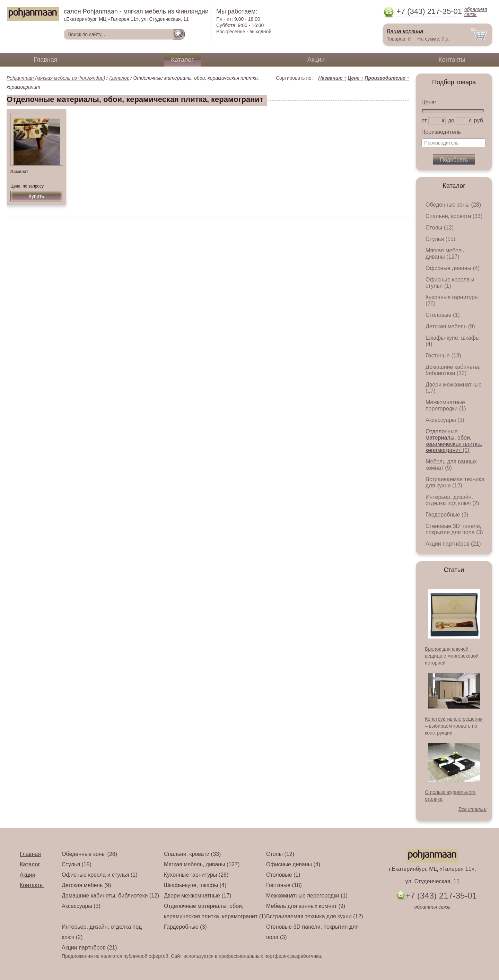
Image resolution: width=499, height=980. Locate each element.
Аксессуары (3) (445, 420)
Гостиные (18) (443, 355)
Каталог (182, 60)
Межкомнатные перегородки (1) (446, 405)
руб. (479, 120)
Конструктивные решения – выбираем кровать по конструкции (454, 726)
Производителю (387, 78)
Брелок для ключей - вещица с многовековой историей (452, 656)
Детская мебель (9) (450, 326)
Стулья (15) (440, 239)
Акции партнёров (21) (453, 544)
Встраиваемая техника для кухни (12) (455, 482)
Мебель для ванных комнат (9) (451, 465)
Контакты (452, 60)
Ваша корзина (405, 31)
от (424, 120)
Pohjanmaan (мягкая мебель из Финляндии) (56, 78)
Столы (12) (440, 228)
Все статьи (472, 809)
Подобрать (454, 160)
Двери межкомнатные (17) (198, 896)
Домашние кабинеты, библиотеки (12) (453, 370)
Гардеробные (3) (447, 515)
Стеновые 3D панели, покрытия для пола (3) (454, 529)
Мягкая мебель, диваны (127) (446, 254)
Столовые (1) (443, 315)
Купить (36, 196)
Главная (46, 60)
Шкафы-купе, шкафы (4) (195, 885)
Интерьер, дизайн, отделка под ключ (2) (452, 500)
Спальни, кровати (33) (454, 216)
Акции (316, 60)
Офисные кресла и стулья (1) (450, 283)
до (451, 120)
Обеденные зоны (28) (453, 205)
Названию (332, 78)
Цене (355, 78)
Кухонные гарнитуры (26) (196, 875)
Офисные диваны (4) (453, 268)
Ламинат (19, 172)
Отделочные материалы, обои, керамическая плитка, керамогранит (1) (454, 441)
